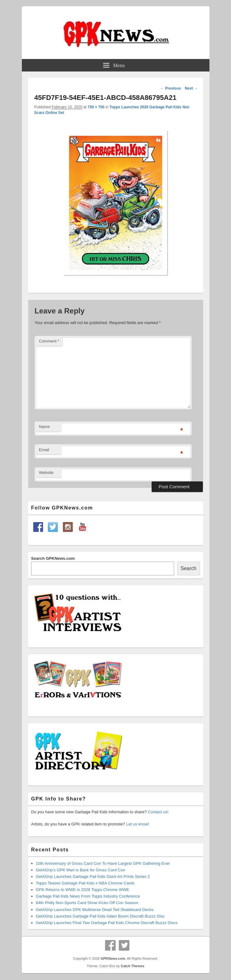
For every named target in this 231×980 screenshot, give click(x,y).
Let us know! (138, 824)
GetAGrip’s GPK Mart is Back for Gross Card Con (81, 870)
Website (46, 473)
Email (44, 450)
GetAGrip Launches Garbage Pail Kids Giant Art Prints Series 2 (93, 877)
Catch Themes (132, 966)
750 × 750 (96, 107)
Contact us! (158, 812)
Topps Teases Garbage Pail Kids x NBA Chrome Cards (85, 883)
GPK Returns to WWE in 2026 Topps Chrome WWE (83, 890)
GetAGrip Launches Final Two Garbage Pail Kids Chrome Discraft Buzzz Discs (107, 923)
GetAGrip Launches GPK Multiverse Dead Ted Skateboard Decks (95, 910)
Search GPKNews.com (53, 558)
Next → (191, 88)
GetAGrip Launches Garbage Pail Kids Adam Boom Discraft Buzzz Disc (100, 916)
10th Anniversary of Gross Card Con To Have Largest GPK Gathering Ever (103, 863)
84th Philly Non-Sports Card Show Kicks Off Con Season (87, 903)
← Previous (171, 88)
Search (189, 568)
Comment (49, 341)
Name (45, 427)
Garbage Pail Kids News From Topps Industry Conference (88, 896)
